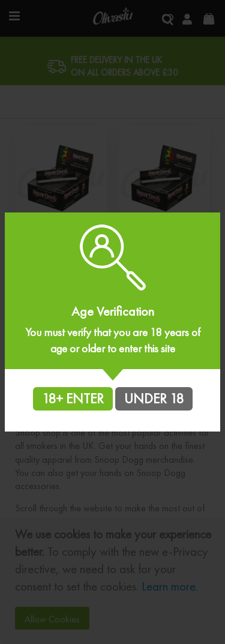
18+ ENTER (73, 399)
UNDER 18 (154, 399)
